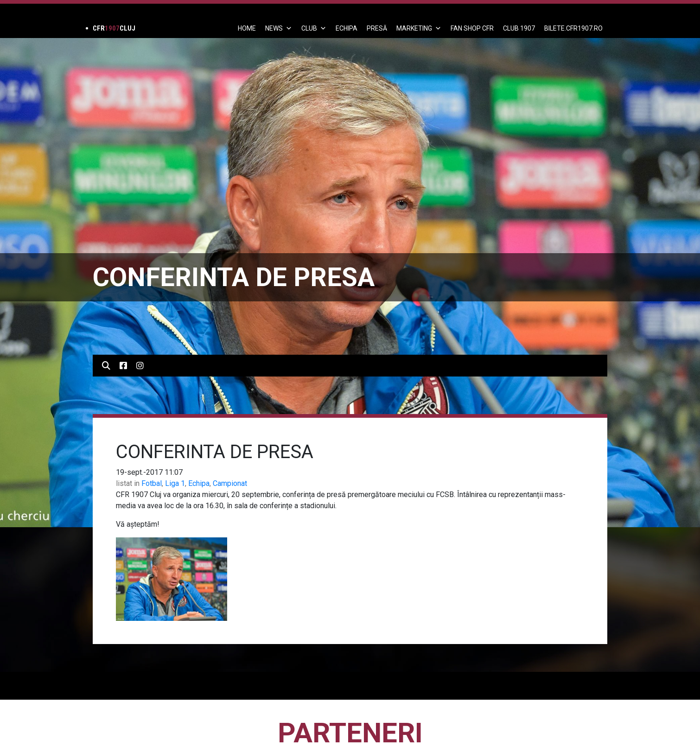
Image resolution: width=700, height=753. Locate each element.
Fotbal (152, 483)
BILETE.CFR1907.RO (573, 28)
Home (247, 28)
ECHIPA (347, 28)
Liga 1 (175, 483)
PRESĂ (377, 28)
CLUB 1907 (519, 28)
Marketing (419, 28)
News (279, 28)
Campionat (230, 483)
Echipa (199, 483)
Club (314, 28)
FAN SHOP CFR (472, 28)
